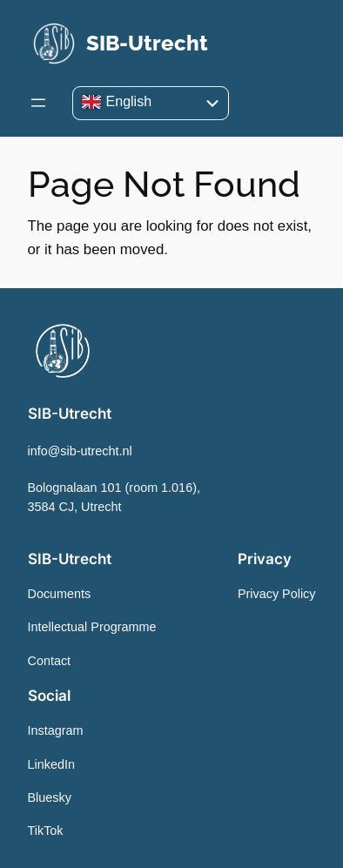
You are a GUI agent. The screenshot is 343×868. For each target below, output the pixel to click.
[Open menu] (38, 103)
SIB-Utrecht (147, 43)
